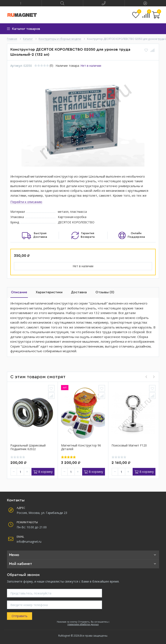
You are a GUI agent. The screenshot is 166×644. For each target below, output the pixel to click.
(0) (51, 65)
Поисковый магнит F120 (129, 446)
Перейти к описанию (26, 202)
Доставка (76, 292)
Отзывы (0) (100, 292)
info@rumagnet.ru (29, 541)
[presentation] (146, 377)
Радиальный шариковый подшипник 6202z (28, 447)
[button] (21, 3)
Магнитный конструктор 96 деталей (81, 447)
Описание (18, 292)
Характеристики (47, 292)
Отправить (20, 616)
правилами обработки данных (83, 624)
